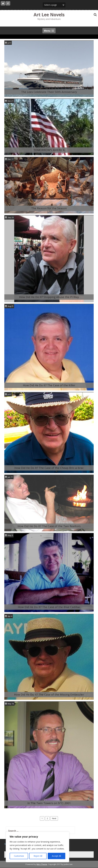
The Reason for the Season (49, 208)
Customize (19, 856)
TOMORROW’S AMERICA (49, 150)
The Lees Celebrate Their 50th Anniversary (49, 92)
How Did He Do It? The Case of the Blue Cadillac (49, 607)
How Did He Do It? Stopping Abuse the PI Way (49, 297)
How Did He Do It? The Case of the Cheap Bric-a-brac (49, 468)
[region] (37, 847)
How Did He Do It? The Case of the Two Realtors (49, 526)
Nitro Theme (42, 864)
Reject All (38, 856)
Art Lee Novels (49, 15)
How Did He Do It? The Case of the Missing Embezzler (49, 695)
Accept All (56, 856)
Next (54, 818)
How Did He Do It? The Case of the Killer (49, 385)
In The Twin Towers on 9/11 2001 (49, 803)
